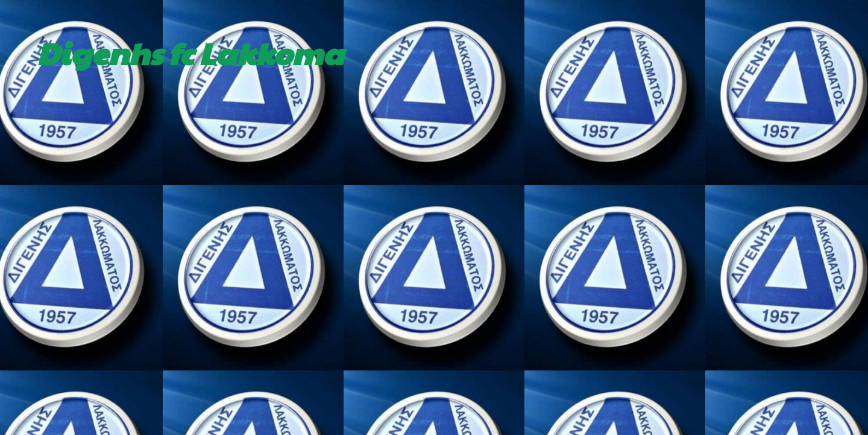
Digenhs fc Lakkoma (190, 52)
